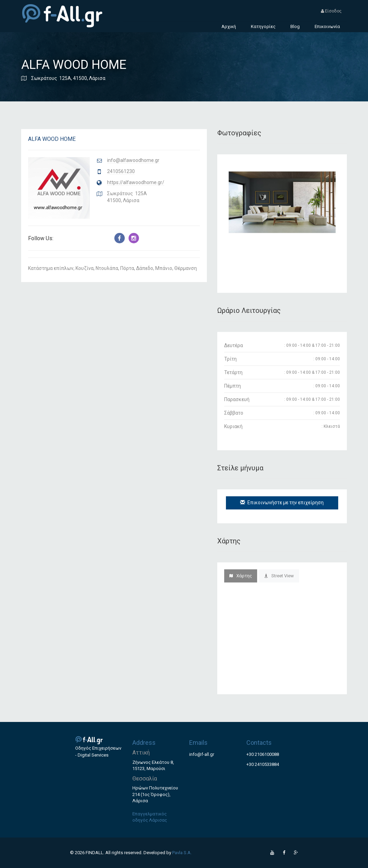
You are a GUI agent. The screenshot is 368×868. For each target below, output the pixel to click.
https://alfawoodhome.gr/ (136, 182)
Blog (295, 26)
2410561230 (121, 171)
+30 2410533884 (263, 764)
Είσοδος (331, 11)
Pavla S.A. (182, 853)
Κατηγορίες (263, 26)
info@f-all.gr (202, 754)
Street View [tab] (279, 576)
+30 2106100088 (263, 754)
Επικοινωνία (327, 26)
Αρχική (229, 26)
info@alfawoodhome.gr (133, 160)
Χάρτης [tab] (241, 576)
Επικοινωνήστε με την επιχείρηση (282, 503)
